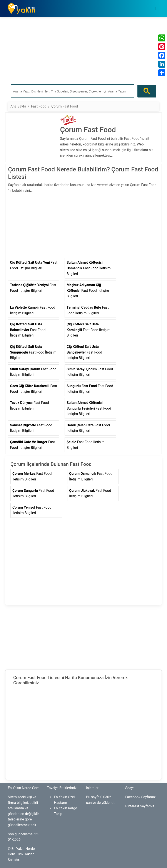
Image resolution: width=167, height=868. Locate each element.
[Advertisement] (83, 51)
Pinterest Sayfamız (140, 806)
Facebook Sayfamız (140, 797)
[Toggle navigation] (156, 9)
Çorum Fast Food (65, 106)
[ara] (72, 91)
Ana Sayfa (18, 106)
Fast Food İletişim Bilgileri (34, 265)
